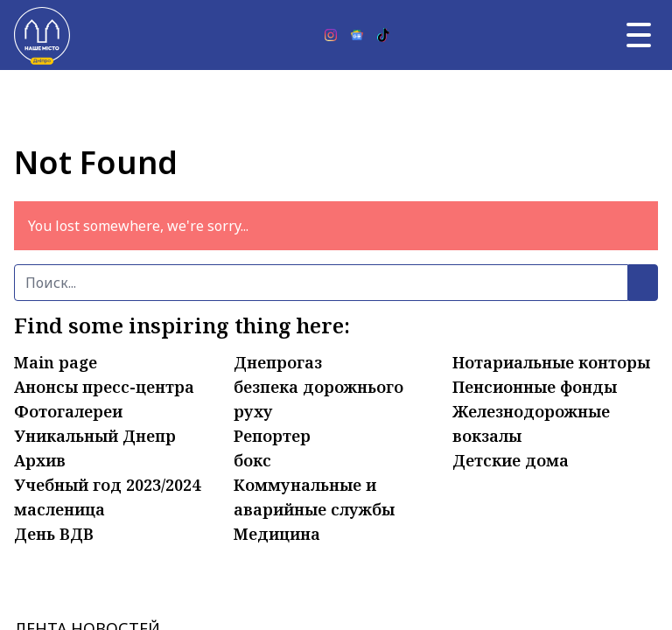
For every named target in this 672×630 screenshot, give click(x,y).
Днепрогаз (278, 362)
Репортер (272, 436)
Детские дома (511, 460)
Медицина (277, 534)
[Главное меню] (639, 35)
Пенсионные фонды (535, 387)
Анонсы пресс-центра (104, 387)
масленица (59, 509)
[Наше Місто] (42, 35)
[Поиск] (321, 283)
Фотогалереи (68, 411)
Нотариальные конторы (551, 362)
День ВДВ (54, 534)
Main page (56, 362)
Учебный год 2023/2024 (107, 485)
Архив (40, 460)
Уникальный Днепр (95, 436)
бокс (252, 460)
